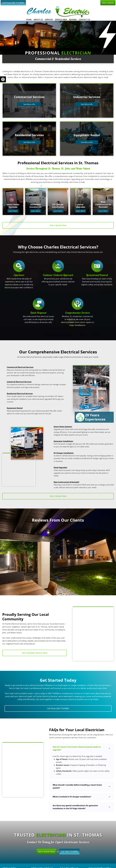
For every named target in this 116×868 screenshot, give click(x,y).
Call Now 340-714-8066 (13, 3)
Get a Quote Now (46, 851)
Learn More (13, 211)
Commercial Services (29, 97)
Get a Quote (108, 3)
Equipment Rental (87, 135)
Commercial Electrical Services (20, 367)
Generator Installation (63, 441)
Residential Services (29, 135)
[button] (27, 558)
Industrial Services (87, 97)
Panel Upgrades (60, 467)
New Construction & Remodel (66, 482)
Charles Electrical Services (58, 12)
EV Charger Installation (64, 453)
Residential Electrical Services (20, 393)
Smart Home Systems (63, 427)
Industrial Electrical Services (19, 382)
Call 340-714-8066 (69, 851)
